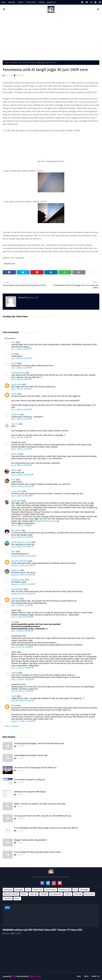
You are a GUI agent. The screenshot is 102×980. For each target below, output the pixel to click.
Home (3, 2)
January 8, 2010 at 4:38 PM (22, 594)
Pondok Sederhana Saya (46, 521)
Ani (13, 354)
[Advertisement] (51, 36)
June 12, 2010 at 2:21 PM (21, 691)
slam (13, 342)
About (86, 976)
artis (28, 890)
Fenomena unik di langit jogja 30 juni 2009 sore (35, 768)
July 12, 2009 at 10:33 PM (22, 486)
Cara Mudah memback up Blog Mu (30, 780)
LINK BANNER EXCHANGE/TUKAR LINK (31, 755)
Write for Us (51, 2)
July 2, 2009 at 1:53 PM (21, 410)
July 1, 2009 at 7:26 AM (21, 349)
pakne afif (9, 75)
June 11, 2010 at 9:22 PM (21, 631)
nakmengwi (16, 501)
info (75, 890)
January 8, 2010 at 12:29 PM (23, 556)
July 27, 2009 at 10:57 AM (21, 547)
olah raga (34, 894)
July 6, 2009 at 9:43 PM (21, 449)
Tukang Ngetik (17, 589)
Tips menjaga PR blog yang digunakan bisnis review (37, 852)
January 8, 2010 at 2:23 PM (22, 584)
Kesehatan (8, 890)
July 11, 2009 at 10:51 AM (21, 475)
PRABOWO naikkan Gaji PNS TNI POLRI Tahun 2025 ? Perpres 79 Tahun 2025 (42, 930)
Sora (13, 976)
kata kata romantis (11, 894)
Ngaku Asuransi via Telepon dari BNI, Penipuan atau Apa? (40, 804)
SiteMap (42, 2)
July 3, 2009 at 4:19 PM (21, 437)
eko (13, 622)
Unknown (15, 599)
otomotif (44, 894)
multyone (15, 415)
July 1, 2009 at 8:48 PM (21, 380)
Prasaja (14, 673)
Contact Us (95, 976)
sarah (14, 696)
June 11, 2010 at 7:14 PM (21, 605)
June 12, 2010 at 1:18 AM (21, 647)
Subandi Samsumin (19, 561)
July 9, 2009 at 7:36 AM (21, 465)
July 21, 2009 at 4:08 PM (21, 537)
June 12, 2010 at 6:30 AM (21, 668)
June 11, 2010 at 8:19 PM (21, 617)
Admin (14, 470)
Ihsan (14, 706)
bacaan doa (38, 890)
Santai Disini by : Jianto (21, 542)
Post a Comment (12, 726)
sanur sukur (16, 491)
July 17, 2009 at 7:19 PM (21, 526)
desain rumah (51, 890)
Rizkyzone (15, 570)
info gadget (84, 890)
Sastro (14, 363)
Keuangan (19, 890)
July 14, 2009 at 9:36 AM (21, 496)
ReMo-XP (15, 454)
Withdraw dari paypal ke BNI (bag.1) (30, 792)
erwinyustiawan (18, 373)
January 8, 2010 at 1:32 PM (22, 565)
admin (14, 394)
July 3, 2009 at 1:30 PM (21, 419)
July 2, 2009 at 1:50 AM (21, 389)
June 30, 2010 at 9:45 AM (21, 701)
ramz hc (15, 424)
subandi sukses (18, 580)
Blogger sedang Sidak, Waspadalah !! (31, 840)
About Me (12, 2)
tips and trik (89, 894)
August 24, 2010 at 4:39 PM (22, 721)
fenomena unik (16, 63)
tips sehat (8, 898)
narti (13, 480)
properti (68, 894)
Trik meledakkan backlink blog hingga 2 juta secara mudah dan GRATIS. (46, 828)
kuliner (24, 894)
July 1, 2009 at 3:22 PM (21, 358)
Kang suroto (16, 384)
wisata (17, 898)
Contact (20, 2)
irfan (13, 552)
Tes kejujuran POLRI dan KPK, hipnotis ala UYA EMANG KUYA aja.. (43, 816)
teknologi (78, 894)
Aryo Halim (16, 530)
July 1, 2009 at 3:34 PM (21, 368)
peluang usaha (56, 894)
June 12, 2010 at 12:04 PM (22, 680)
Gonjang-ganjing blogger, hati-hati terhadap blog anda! (39, 743)
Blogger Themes (35, 976)
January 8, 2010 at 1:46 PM (22, 575)
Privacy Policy (31, 2)
